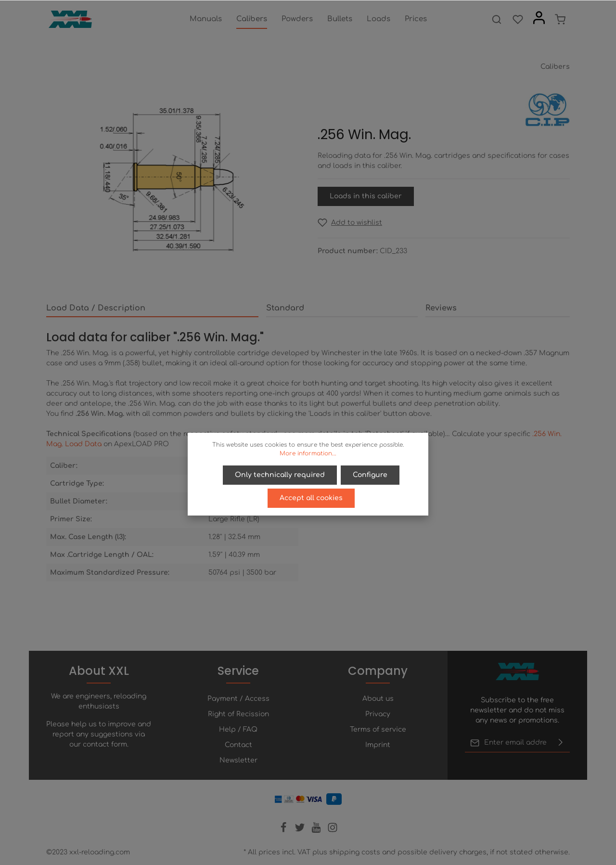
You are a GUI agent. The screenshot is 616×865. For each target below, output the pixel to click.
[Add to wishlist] (350, 223)
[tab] (152, 309)
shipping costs (355, 852)
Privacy (378, 714)
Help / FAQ (238, 729)
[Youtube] (317, 831)
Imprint (378, 745)
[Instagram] (333, 831)
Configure (370, 475)
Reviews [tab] (441, 308)
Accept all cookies (311, 498)
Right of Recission (238, 714)
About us (378, 699)
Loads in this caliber (366, 196)
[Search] (497, 19)
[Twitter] (301, 831)
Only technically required (280, 475)
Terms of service (378, 729)
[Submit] (561, 743)
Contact (238, 745)
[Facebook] (284, 831)
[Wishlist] (518, 19)
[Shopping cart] (560, 19)
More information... (308, 453)
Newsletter (238, 760)
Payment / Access (238, 699)
